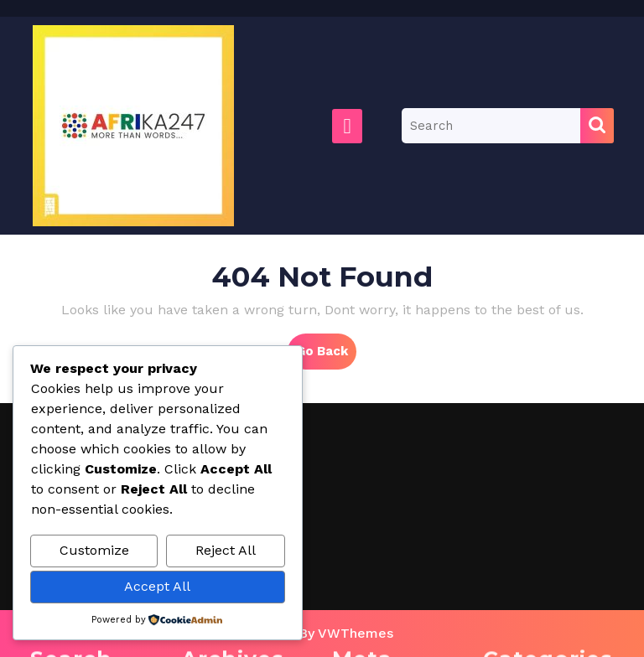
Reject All (226, 550)
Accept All (157, 586)
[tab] (347, 126)
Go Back (326, 355)
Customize (94, 550)
